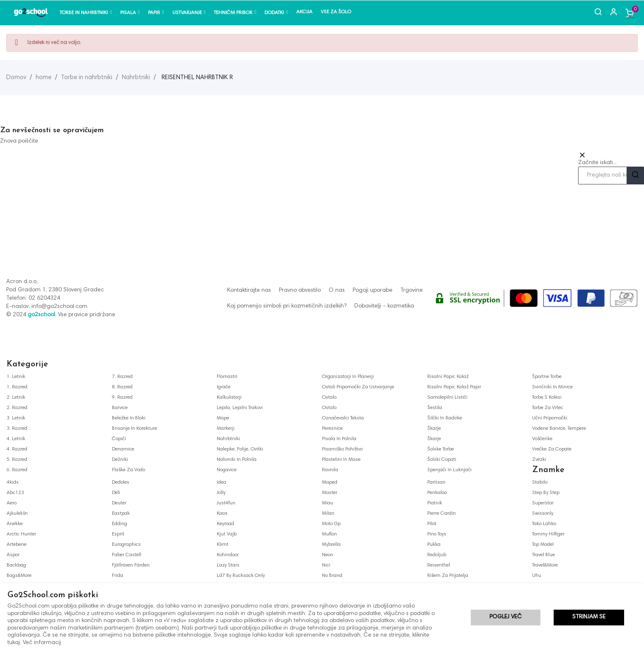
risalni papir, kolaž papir (454, 387)
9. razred (122, 397)
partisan (436, 482)
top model (543, 545)
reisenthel (439, 565)
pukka (434, 545)
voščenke (542, 439)
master (330, 493)
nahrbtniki (228, 439)
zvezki (539, 460)
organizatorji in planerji (348, 377)
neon (328, 555)
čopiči (119, 439)
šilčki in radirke (445, 418)
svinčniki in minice (552, 387)
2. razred (17, 408)
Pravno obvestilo (300, 291)
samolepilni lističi (447, 397)
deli (116, 493)
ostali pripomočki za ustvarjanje (358, 387)
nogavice (227, 470)
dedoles (121, 482)
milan (328, 514)
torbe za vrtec (548, 408)
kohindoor (228, 555)
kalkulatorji (229, 397)
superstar (543, 503)
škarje (434, 429)
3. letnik (16, 418)
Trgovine (412, 291)
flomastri (227, 377)
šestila (435, 408)
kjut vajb (227, 534)
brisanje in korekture (134, 429)
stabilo (540, 482)
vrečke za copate (552, 449)
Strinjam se (589, 618)
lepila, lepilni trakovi (240, 408)
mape (223, 418)
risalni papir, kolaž (448, 377)
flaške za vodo (128, 470)
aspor (13, 555)
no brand (332, 576)
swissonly (543, 514)
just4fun (226, 503)
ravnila (330, 470)
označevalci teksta (343, 418)
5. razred (17, 460)
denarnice (123, 449)
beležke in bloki (129, 418)
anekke (15, 524)
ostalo (329, 397)
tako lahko (544, 524)
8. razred (122, 387)
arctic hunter (21, 534)
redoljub (437, 555)
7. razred (122, 377)
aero (12, 503)
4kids (13, 482)
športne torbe (547, 377)
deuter (119, 503)
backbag (16, 565)
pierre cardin (442, 514)
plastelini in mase (341, 460)
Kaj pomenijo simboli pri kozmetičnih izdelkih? (287, 306)
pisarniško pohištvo (342, 449)
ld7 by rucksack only (241, 576)
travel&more (545, 565)
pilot (432, 524)
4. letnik (16, 439)
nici (326, 565)
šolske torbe (441, 449)
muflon (329, 534)
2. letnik (16, 397)
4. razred (17, 449)
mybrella (331, 545)
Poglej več (506, 618)
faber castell (127, 555)
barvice (120, 408)
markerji (226, 429)
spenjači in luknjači (449, 470)
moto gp (331, 524)
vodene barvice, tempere (559, 429)
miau (328, 503)
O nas (337, 291)
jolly (221, 493)
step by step (546, 493)
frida (117, 576)
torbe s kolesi (547, 397)
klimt (223, 545)
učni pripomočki (550, 418)
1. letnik (16, 377)
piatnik (435, 503)
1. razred (17, 387)
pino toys (437, 534)
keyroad (225, 524)
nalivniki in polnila (237, 460)
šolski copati (442, 460)
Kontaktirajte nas (249, 291)
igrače (224, 387)
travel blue (544, 555)
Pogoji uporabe (373, 291)
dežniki (120, 460)
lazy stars (228, 565)
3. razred (17, 429)
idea (222, 482)
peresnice (332, 429)
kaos (222, 514)
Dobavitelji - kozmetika (384, 306)
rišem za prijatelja (448, 576)
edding (120, 524)
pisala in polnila (339, 439)
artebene (17, 545)
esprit (118, 534)
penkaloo (437, 493)
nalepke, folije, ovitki (240, 449)
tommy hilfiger (548, 534)
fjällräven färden (131, 565)
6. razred (17, 470)
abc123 (15, 493)
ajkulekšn (17, 514)
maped (330, 482)
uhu (537, 576)
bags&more (19, 576)
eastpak (121, 514)
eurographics (126, 545)
